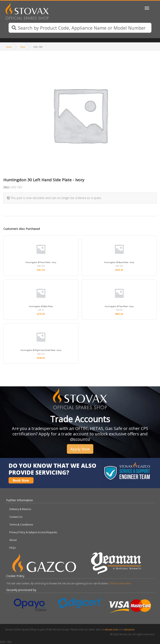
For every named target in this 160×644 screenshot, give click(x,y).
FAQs (12, 548)
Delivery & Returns (20, 509)
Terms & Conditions (21, 525)
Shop (22, 47)
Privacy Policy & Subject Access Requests (33, 532)
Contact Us (16, 517)
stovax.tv (129, 630)
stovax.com (111, 630)
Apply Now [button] (80, 449)
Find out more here (120, 583)
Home (9, 47)
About (13, 540)
